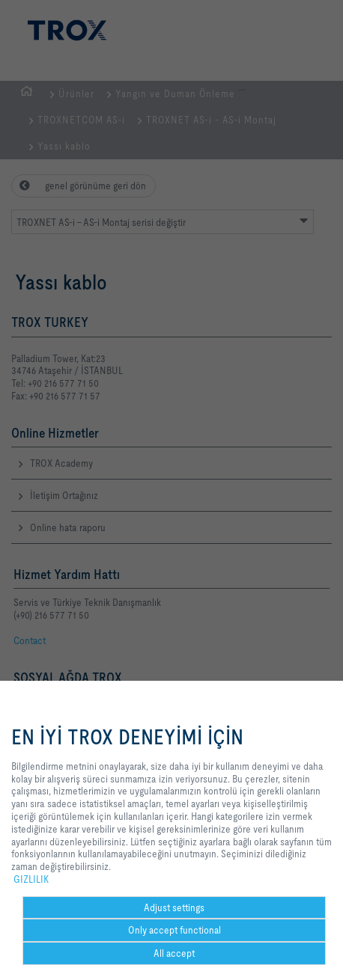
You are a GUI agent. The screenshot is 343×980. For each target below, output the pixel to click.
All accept (174, 953)
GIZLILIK (31, 879)
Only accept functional (174, 930)
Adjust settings (174, 907)
